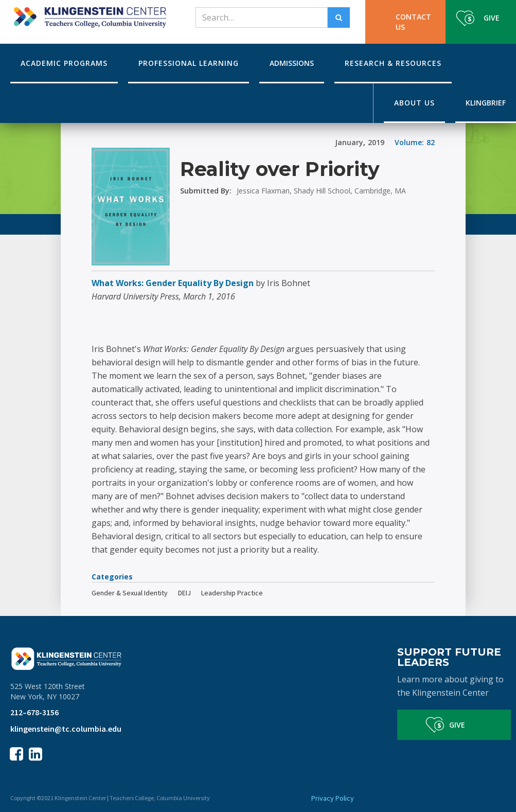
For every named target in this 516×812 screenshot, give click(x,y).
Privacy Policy (333, 798)
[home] (88, 14)
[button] (64, 64)
